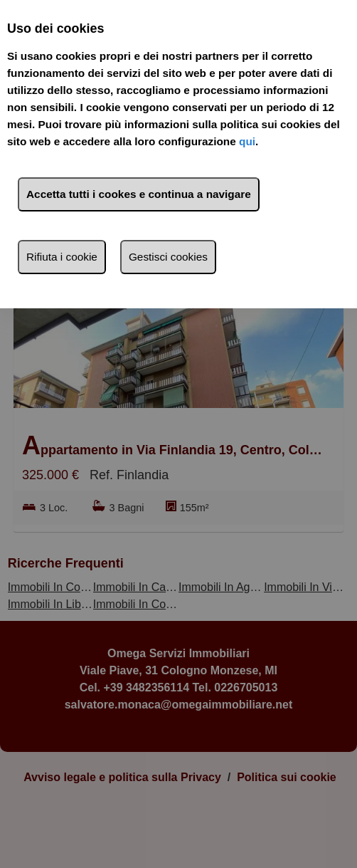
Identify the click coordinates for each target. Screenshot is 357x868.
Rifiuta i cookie (62, 257)
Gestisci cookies (168, 257)
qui (247, 141)
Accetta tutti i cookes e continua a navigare (139, 194)
